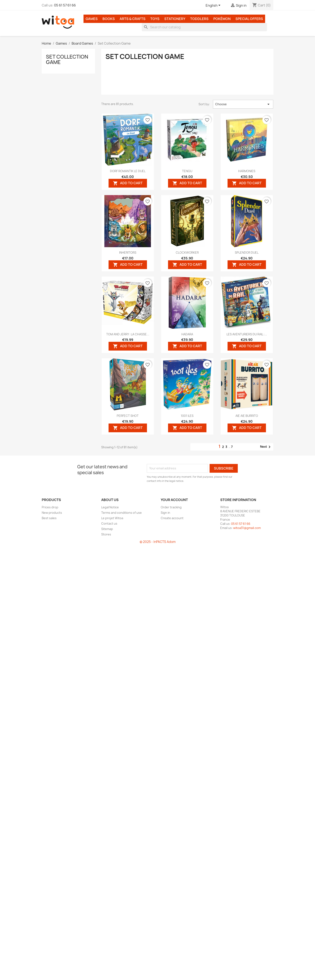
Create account (172, 518)
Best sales (49, 518)
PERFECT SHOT (128, 416)
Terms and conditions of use (121, 513)
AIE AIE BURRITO (247, 416)
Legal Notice (110, 507)
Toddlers (199, 19)
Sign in (165, 513)
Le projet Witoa (112, 518)
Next (266, 447)
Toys (155, 19)
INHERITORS (128, 253)
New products (52, 513)
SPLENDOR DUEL (247, 253)
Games (92, 19)
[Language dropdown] (214, 6)
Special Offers (249, 19)
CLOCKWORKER (187, 253)
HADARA (187, 334)
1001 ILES (187, 416)
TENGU (187, 171)
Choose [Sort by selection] (243, 104)
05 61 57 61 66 (65, 5)
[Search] (204, 27)
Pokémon (222, 19)
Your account (174, 500)
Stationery (175, 19)
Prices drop (50, 507)
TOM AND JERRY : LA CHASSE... (128, 334)
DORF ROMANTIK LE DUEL (128, 171)
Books (109, 19)
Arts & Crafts (133, 19)
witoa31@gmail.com (247, 528)
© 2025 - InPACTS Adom (158, 542)
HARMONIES (247, 171)
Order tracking (171, 507)
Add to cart (128, 183)
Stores (106, 534)
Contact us (109, 523)
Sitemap (107, 529)
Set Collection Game (67, 59)
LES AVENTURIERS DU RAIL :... (247, 334)
